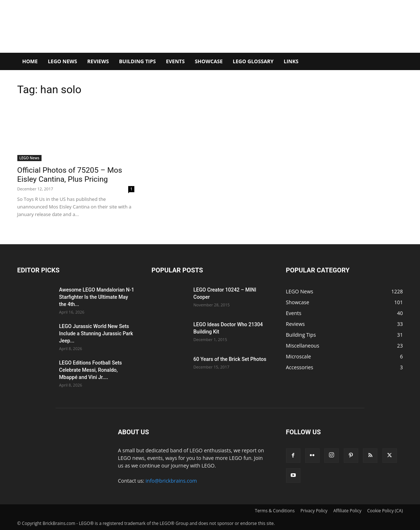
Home (30, 61)
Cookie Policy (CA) (385, 511)
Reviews (98, 61)
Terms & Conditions (275, 511)
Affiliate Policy (347, 511)
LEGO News (62, 61)
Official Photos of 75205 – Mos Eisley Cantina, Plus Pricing (70, 175)
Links (291, 61)
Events (175, 61)
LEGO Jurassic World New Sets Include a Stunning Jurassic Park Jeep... (96, 333)
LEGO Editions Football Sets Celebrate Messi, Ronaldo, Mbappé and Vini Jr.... (91, 370)
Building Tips (137, 61)
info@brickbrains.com (171, 481)
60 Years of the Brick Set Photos (230, 359)
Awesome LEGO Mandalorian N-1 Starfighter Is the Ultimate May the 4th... (97, 297)
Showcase (209, 61)
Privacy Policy (314, 511)
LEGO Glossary (253, 61)
